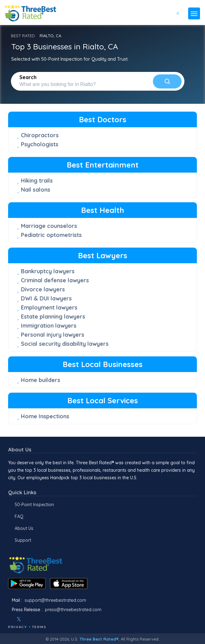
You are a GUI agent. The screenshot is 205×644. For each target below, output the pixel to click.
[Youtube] (37, 619)
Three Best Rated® (99, 639)
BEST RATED (23, 36)
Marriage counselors (49, 226)
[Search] (167, 81)
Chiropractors (40, 135)
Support (23, 540)
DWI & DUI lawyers (46, 298)
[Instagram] (29, 619)
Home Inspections (45, 416)
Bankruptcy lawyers (48, 271)
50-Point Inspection (34, 505)
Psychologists (40, 144)
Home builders (41, 380)
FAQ (19, 516)
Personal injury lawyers (53, 335)
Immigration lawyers (49, 326)
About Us (24, 528)
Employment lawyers (49, 307)
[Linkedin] (46, 619)
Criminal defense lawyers (55, 280)
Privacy (18, 627)
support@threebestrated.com (55, 600)
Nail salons (36, 190)
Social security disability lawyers (65, 344)
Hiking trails (37, 181)
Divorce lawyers (43, 289)
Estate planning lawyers (53, 317)
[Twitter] (19, 619)
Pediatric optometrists (51, 235)
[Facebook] (9, 619)
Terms (39, 627)
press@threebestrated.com (73, 610)
